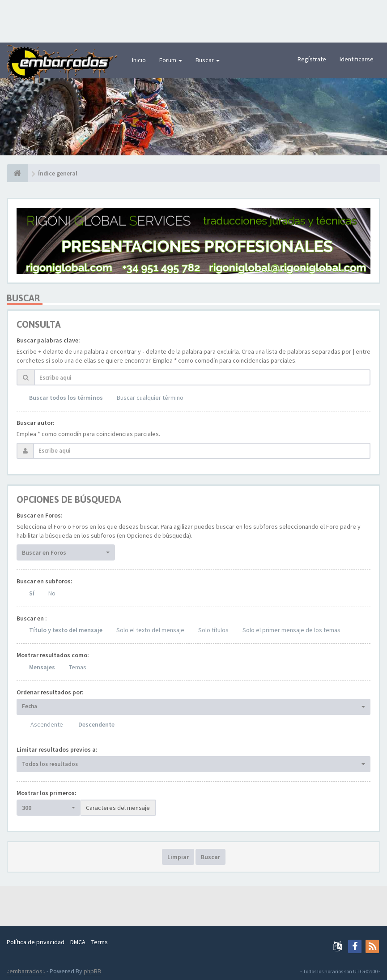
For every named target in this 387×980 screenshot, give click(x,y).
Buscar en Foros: (40, 515)
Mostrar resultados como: (53, 655)
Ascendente (47, 724)
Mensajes (42, 667)
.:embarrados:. (26, 971)
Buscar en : (32, 618)
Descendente (96, 724)
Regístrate (312, 59)
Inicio (139, 60)
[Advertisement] (194, 20)
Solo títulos (213, 630)
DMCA (78, 942)
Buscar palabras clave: (48, 340)
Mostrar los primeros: (47, 793)
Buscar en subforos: (45, 581)
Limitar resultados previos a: (57, 749)
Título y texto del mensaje (66, 630)
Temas (78, 667)
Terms (100, 942)
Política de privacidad (36, 942)
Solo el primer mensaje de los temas (291, 630)
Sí (32, 593)
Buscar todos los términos (66, 398)
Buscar (208, 60)
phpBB (92, 971)
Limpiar (178, 857)
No (52, 593)
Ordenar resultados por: (50, 692)
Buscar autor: (36, 423)
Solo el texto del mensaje (150, 630)
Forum (171, 60)
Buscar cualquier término (150, 398)
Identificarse (357, 59)
